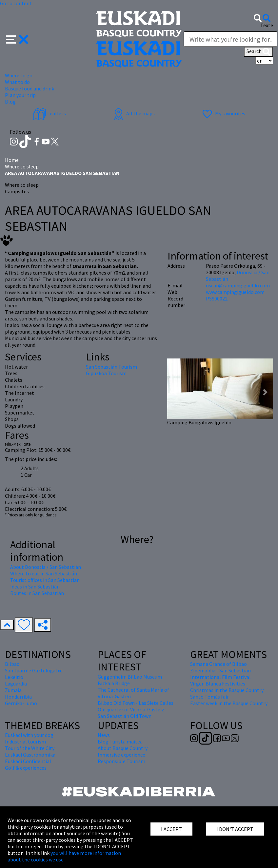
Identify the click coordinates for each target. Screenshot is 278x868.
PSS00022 (217, 299)
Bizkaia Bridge (114, 683)
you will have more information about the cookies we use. (64, 856)
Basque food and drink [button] (30, 88)
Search (258, 52)
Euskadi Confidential (28, 761)
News (104, 735)
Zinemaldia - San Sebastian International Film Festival (220, 674)
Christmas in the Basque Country (227, 690)
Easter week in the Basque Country (229, 703)
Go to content (16, 3)
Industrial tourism (25, 742)
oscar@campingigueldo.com (238, 285)
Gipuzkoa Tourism (106, 373)
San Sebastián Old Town (125, 716)
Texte (267, 25)
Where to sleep (22, 166)
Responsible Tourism (121, 761)
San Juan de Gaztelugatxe (34, 670)
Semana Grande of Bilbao (218, 664)
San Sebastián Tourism (111, 367)
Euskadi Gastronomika (30, 755)
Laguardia (16, 684)
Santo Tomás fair (209, 697)
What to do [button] (17, 82)
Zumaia (13, 690)
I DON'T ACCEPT (235, 829)
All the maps (133, 113)
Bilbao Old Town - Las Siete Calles (136, 703)
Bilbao (12, 664)
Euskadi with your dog (29, 735)
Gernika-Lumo (21, 703)
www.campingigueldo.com (235, 292)
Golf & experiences (26, 768)
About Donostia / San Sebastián (46, 567)
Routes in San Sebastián (37, 593)
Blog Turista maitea (120, 742)
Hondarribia (18, 697)
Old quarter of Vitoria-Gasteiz (131, 709)
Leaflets (49, 113)
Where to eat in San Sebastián (44, 573)
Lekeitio (14, 677)
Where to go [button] (19, 75)
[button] (17, 39)
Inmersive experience (121, 755)
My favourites (223, 113)
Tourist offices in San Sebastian (45, 580)
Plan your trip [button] (20, 95)
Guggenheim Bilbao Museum (130, 677)
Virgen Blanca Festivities (218, 684)
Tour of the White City (30, 748)
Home (12, 160)
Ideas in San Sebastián (35, 587)
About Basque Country (123, 748)
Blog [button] (10, 102)
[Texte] (230, 39)
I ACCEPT (171, 829)
